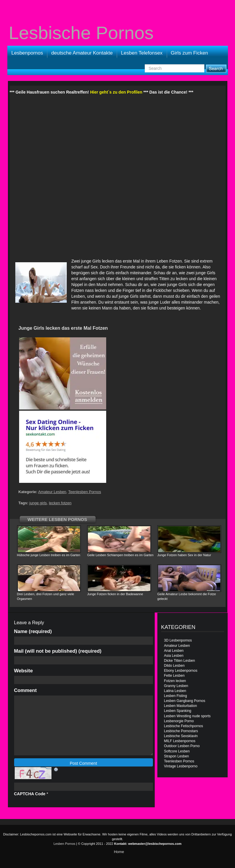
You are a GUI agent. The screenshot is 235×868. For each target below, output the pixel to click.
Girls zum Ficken (190, 53)
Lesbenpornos (27, 53)
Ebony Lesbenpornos (181, 671)
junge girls (38, 503)
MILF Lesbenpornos (180, 741)
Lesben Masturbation (181, 706)
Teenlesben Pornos (85, 492)
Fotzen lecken (175, 681)
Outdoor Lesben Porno (182, 746)
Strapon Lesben (177, 756)
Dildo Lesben (174, 666)
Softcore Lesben (177, 751)
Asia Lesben (174, 656)
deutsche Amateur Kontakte (82, 53)
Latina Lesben (175, 691)
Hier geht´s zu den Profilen (116, 92)
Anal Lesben (174, 651)
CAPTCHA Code (30, 794)
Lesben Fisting (176, 696)
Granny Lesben (176, 686)
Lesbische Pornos (81, 33)
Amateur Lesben (52, 492)
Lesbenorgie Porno (179, 721)
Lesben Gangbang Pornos (185, 701)
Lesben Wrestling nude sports (187, 716)
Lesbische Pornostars (181, 731)
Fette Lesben (174, 676)
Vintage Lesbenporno (181, 766)
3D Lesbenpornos (178, 640)
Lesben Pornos (64, 844)
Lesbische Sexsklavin (181, 736)
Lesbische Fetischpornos (184, 726)
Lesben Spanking (178, 711)
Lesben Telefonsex (142, 53)
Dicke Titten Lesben (180, 661)
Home (119, 852)
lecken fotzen (60, 503)
